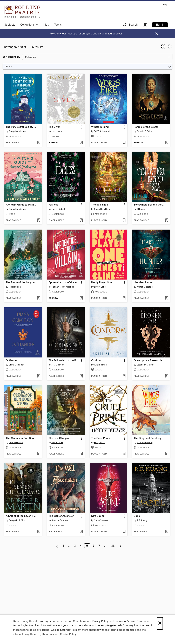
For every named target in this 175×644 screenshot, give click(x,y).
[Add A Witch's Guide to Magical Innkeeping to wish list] (39, 221)
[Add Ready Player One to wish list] (124, 298)
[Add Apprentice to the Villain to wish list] (81, 298)
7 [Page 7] (99, 546)
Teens (58, 25)
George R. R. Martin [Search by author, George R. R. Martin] (18, 520)
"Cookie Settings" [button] (60, 630)
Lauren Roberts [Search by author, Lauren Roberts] (59, 209)
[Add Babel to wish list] (167, 532)
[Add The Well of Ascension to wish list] (81, 532)
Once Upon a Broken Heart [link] (149, 361)
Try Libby (55, 34)
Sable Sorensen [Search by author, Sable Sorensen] (102, 520)
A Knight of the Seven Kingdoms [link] (21, 516)
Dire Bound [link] (98, 516)
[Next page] (120, 546)
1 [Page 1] (63, 546)
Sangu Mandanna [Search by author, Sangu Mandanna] (17, 131)
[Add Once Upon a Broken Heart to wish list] (167, 376)
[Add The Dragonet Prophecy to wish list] (167, 454)
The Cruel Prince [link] (101, 438)
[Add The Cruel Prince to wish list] (124, 454)
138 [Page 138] (112, 546)
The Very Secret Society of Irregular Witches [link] (21, 127)
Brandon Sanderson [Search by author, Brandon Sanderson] (61, 520)
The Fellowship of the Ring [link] (64, 361)
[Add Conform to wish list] (124, 376)
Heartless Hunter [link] (144, 283)
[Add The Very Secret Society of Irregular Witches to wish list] (39, 143)
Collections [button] (29, 25)
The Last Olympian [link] (59, 438)
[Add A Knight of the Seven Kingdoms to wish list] (39, 532)
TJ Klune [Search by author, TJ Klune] (141, 209)
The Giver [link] (54, 127)
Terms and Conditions (73, 621)
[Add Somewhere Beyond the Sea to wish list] (167, 221)
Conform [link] (96, 361)
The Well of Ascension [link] (61, 516)
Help (165, 5)
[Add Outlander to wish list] (39, 376)
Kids (46, 25)
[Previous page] (57, 546)
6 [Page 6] (93, 546)
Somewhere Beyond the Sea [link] (149, 205)
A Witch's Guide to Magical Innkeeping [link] (21, 205)
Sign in (160, 25)
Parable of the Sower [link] (146, 127)
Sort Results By (11, 57)
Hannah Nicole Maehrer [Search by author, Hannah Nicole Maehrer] (63, 287)
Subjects (10, 25)
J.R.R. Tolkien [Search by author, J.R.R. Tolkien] (58, 365)
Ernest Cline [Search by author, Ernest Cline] (100, 287)
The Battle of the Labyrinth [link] (21, 283)
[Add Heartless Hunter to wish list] (167, 298)
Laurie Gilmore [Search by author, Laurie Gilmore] (16, 443)
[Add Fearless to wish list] (81, 221)
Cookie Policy (68, 634)
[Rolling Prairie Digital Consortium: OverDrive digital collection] (22, 12)
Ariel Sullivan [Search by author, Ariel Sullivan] (100, 365)
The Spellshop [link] (100, 205)
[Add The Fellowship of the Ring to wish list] (81, 376)
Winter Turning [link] (100, 127)
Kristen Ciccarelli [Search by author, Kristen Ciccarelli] (145, 287)
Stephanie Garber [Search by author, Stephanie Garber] (145, 365)
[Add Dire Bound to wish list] (124, 532)
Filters (9, 67)
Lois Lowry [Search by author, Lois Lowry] (57, 131)
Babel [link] (137, 516)
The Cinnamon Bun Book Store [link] (21, 438)
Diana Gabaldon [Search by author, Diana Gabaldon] (16, 365)
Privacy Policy (100, 621)
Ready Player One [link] (102, 283)
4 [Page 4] (81, 546)
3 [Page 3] (75, 546)
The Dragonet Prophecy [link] (148, 438)
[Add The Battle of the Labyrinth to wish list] (39, 298)
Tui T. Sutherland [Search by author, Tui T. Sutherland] (102, 131)
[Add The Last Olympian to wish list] (81, 454)
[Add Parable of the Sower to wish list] (167, 143)
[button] (130, 25)
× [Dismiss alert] (157, 34)
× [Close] (160, 623)
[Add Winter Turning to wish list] (124, 143)
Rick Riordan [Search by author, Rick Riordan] (15, 287)
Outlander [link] (12, 361)
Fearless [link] (53, 205)
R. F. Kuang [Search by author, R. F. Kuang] (142, 520)
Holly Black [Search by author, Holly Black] (99, 443)
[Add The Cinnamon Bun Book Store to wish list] (39, 454)
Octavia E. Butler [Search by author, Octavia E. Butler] (145, 131)
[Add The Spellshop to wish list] (124, 221)
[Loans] (145, 25)
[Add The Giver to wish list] (81, 143)
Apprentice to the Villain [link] (63, 283)
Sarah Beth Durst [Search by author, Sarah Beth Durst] (102, 209)
